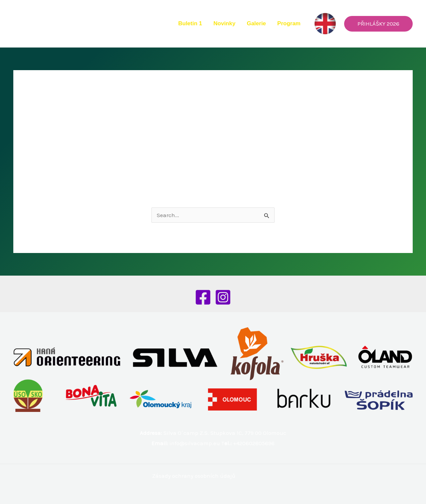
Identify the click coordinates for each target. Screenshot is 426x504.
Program (289, 23)
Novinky (224, 23)
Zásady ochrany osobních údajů (194, 476)
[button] (378, 24)
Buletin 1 (190, 23)
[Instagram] (223, 297)
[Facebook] (203, 297)
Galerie (256, 23)
